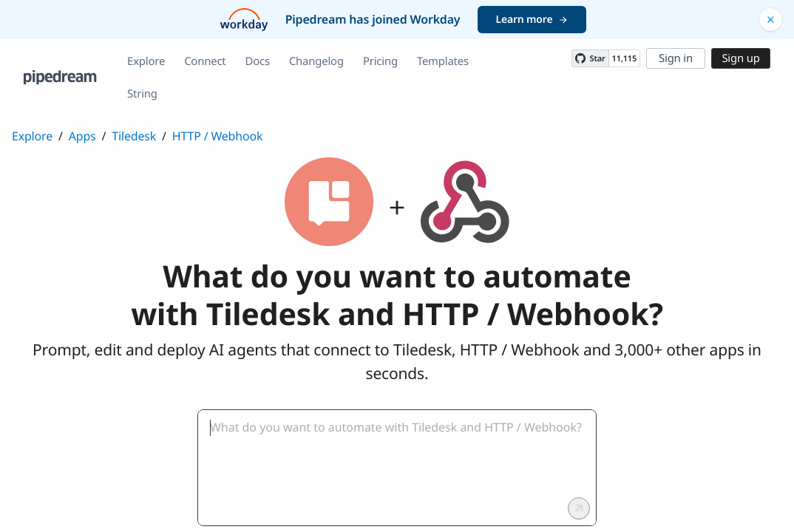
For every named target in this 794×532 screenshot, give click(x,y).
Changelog (316, 61)
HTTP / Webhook (217, 136)
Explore (146, 61)
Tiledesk (134, 136)
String (142, 94)
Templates (443, 61)
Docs (258, 61)
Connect (205, 61)
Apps (82, 136)
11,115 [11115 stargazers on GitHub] (624, 59)
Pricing (380, 61)
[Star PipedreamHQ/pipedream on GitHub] (590, 58)
